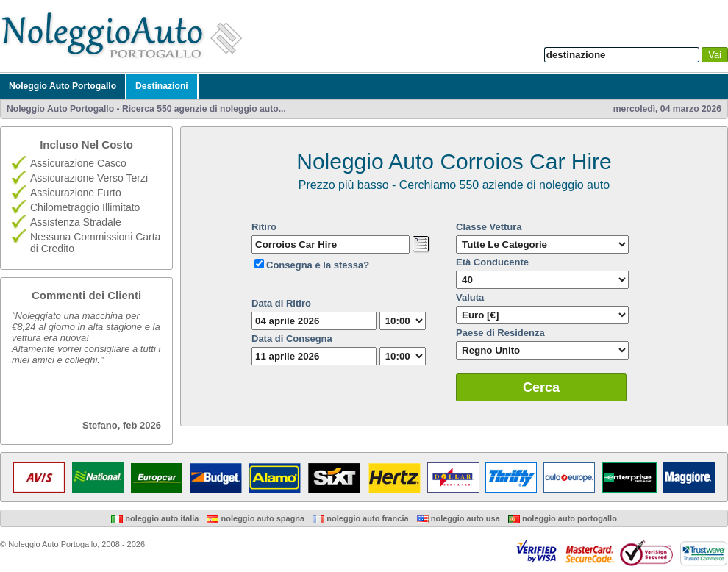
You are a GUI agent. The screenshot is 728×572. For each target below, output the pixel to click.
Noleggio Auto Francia (360, 518)
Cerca (541, 387)
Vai (715, 55)
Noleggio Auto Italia (155, 518)
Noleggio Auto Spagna (256, 518)
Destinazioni (162, 86)
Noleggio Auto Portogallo (63, 86)
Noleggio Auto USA (458, 518)
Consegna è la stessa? (318, 265)
